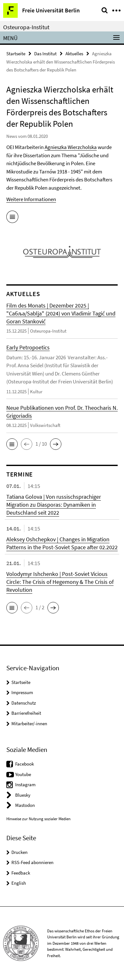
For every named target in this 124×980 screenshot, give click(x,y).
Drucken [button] (19, 852)
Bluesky (23, 795)
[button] (12, 444)
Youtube (23, 774)
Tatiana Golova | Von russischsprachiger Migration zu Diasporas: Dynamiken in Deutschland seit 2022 (54, 505)
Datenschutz (24, 703)
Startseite (16, 54)
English (19, 883)
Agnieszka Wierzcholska (71, 147)
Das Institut (45, 54)
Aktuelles (74, 54)
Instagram (25, 784)
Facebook (25, 764)
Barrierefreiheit (26, 713)
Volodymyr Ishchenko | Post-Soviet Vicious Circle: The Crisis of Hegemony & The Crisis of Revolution (60, 582)
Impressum (22, 692)
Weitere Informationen (31, 199)
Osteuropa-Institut (26, 27)
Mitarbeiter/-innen (29, 723)
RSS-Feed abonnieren (32, 862)
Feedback (21, 873)
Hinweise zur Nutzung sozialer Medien (38, 819)
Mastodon (25, 805)
